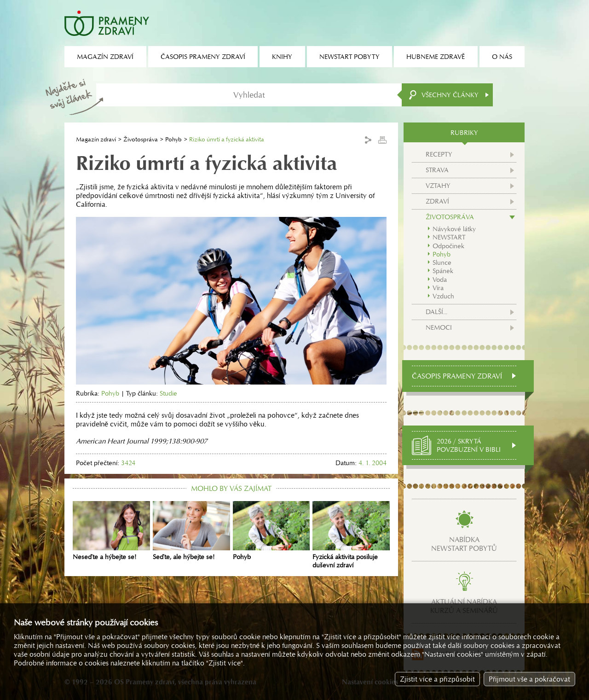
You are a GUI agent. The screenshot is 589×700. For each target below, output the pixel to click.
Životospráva (141, 139)
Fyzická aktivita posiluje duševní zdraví (351, 535)
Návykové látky (454, 229)
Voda (440, 280)
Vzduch (443, 296)
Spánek (443, 271)
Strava (437, 170)
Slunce (442, 262)
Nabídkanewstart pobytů (464, 544)
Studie (168, 393)
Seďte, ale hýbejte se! (191, 531)
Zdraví (437, 201)
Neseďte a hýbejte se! (111, 531)
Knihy (282, 57)
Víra (438, 288)
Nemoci (439, 327)
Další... (436, 312)
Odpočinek (448, 246)
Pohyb (173, 139)
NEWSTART (449, 237)
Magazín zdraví (96, 139)
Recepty (439, 154)
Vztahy (438, 186)
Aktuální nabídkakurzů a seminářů (464, 606)
